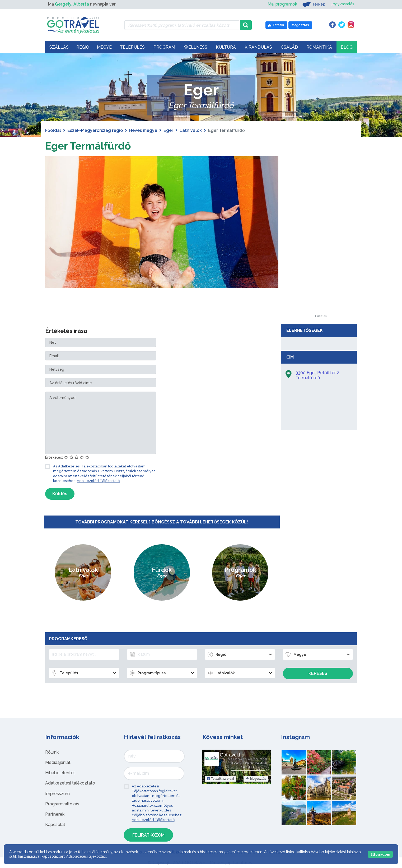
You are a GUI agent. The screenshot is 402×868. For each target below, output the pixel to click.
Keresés (318, 673)
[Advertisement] (321, 235)
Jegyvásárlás (341, 4)
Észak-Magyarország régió (95, 130)
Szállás (59, 47)
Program (164, 47)
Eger (168, 130)
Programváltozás (62, 804)
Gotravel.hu (232, 755)
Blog (347, 47)
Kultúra (226, 47)
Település (132, 47)
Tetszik (220, 779)
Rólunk (52, 752)
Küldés (60, 494)
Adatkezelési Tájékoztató (98, 481)
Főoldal (53, 130)
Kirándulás (258, 47)
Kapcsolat (55, 825)
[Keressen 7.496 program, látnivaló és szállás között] (182, 25)
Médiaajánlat (58, 762)
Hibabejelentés (60, 773)
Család (289, 47)
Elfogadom (380, 854)
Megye (104, 47)
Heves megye (143, 130)
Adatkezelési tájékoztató (70, 783)
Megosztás (256, 779)
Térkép (312, 4)
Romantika (319, 47)
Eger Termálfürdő (89, 146)
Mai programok (280, 4)
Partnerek (55, 814)
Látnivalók (191, 130)
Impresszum (57, 794)
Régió (83, 47)
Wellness (196, 47)
